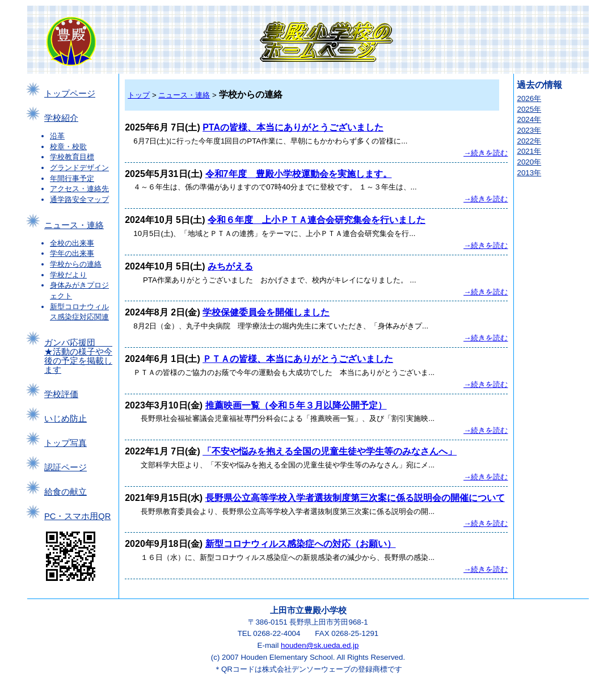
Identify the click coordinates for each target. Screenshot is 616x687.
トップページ (70, 94)
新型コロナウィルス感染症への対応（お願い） (301, 544)
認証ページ (66, 467)
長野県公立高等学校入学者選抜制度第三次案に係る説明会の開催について (355, 498)
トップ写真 (66, 443)
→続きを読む (486, 153)
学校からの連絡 (76, 264)
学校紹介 (61, 118)
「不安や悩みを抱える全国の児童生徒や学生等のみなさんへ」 (330, 451)
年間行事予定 (72, 178)
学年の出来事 (72, 253)
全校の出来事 (72, 243)
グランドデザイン (79, 168)
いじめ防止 (66, 419)
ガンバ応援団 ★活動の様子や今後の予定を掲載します (78, 356)
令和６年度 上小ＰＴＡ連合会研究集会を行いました (317, 220)
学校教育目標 (72, 157)
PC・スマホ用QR (77, 516)
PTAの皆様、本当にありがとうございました (293, 127)
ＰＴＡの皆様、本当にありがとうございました (298, 359)
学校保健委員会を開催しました (266, 312)
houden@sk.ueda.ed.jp (320, 645)
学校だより (68, 275)
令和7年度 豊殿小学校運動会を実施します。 (299, 174)
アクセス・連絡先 (79, 189)
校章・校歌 (68, 147)
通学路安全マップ (79, 199)
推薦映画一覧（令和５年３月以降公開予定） (296, 405)
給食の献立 (66, 492)
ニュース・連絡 (74, 225)
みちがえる (230, 266)
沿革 (57, 136)
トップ (139, 95)
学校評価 (61, 394)
